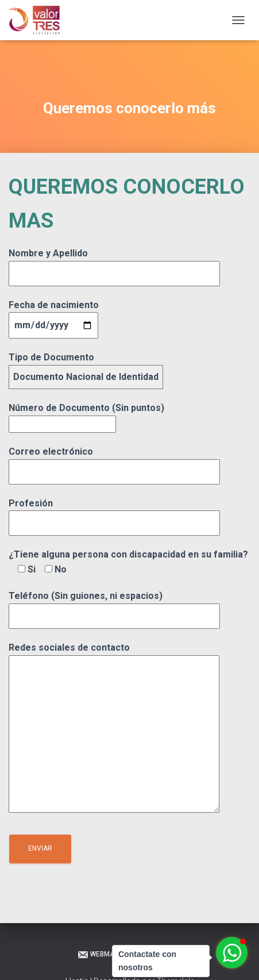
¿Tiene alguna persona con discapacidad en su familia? (128, 562)
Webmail (98, 955)
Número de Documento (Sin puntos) (86, 416)
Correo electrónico (114, 462)
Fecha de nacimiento (54, 315)
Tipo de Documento (86, 367)
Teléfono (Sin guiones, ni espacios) (114, 606)
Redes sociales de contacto (114, 729)
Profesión (114, 513)
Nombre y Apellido (114, 263)
